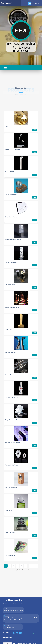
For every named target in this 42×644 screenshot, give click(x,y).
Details (34, 130)
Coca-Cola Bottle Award (12, 397)
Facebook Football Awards (13, 240)
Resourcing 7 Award (11, 262)
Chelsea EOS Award (11, 172)
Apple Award (9, 510)
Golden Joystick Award (12, 307)
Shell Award (9, 330)
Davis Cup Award (10, 533)
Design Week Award (11, 195)
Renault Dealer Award (11, 465)
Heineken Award (10, 555)
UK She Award (9, 127)
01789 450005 (21, 48)
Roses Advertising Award (13, 442)
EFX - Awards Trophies (21, 44)
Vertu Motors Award (11, 488)
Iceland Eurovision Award (13, 149)
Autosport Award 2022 (12, 352)
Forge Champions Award (12, 420)
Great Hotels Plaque (11, 217)
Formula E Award (10, 375)
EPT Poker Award (10, 285)
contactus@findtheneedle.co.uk (13, 611)
